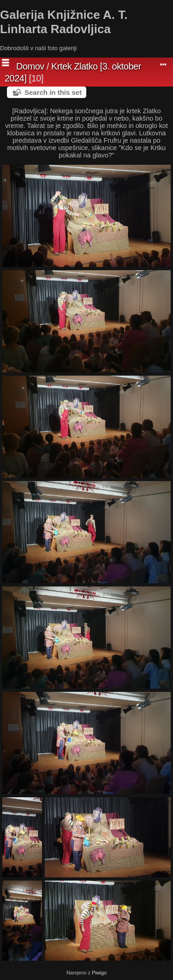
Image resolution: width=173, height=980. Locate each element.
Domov (30, 66)
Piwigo (99, 973)
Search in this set (53, 92)
